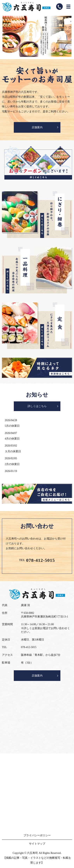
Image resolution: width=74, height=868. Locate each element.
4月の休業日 (12, 439)
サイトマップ (37, 844)
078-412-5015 (41, 560)
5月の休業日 (12, 426)
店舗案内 (37, 127)
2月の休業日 (12, 464)
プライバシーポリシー (37, 835)
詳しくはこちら (37, 406)
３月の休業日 (13, 451)
